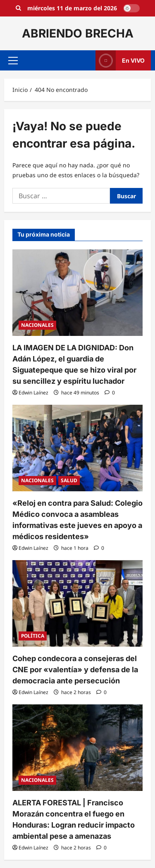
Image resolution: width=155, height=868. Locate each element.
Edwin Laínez (33, 393)
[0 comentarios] (110, 393)
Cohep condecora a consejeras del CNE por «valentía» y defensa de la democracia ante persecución (75, 670)
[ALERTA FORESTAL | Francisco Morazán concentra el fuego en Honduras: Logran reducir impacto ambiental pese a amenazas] (77, 748)
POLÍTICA (33, 636)
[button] (13, 61)
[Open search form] (18, 8)
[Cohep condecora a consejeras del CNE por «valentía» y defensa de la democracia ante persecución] (77, 603)
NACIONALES (37, 325)
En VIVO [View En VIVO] (120, 60)
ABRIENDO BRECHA (78, 33)
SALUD (69, 480)
